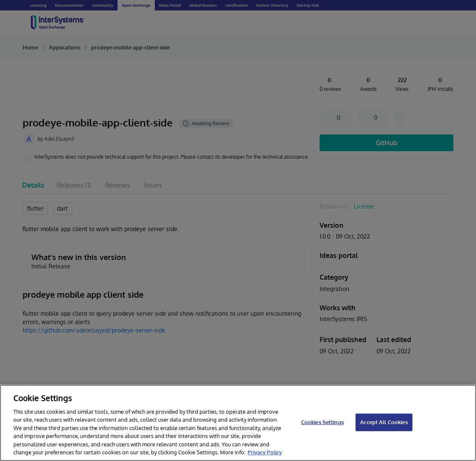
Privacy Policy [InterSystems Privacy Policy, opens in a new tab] (265, 452)
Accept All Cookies (384, 422)
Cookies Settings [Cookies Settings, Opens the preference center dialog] (322, 422)
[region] (238, 423)
